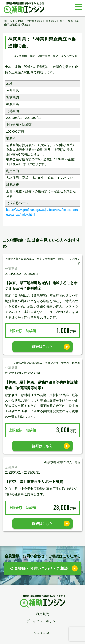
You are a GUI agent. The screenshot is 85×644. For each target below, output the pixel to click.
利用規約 (43, 614)
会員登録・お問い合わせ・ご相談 (39, 569)
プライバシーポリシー (43, 621)
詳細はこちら (42, 347)
